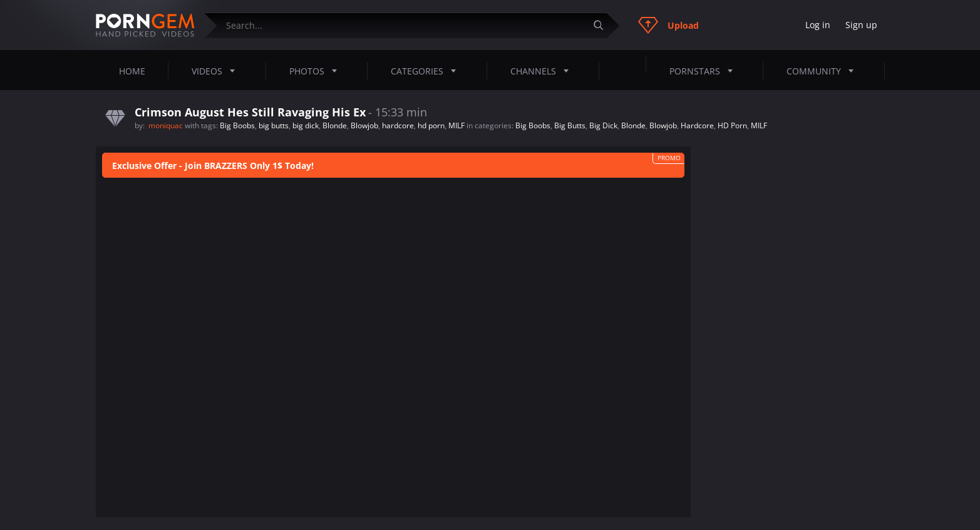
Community (824, 71)
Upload (668, 25)
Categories (427, 71)
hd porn (431, 125)
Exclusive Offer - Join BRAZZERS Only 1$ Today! (213, 166)
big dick (306, 125)
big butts (274, 125)
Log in (818, 25)
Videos (217, 71)
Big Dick (603, 125)
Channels (543, 71)
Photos (317, 71)
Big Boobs (237, 125)
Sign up (861, 25)
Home (132, 71)
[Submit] (604, 25)
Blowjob (364, 125)
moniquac (167, 125)
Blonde (335, 125)
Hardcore (697, 125)
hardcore (398, 125)
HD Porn (732, 125)
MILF (456, 125)
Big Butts (570, 125)
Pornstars (705, 71)
